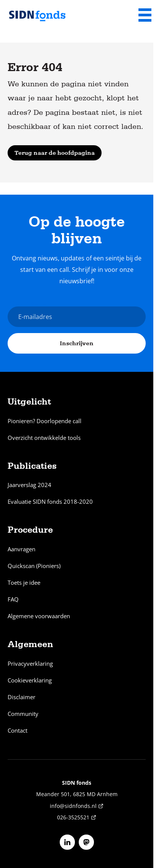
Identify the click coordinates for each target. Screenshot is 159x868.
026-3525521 (77, 817)
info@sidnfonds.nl (77, 806)
